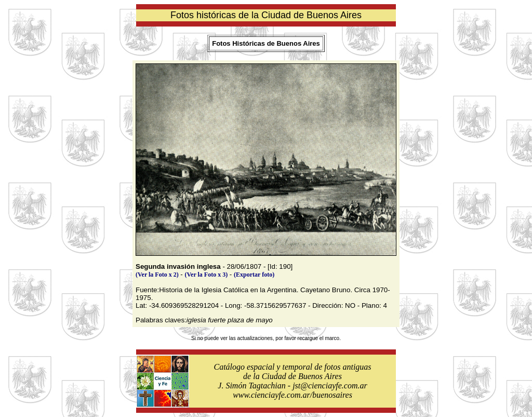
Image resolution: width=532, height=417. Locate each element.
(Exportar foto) (254, 275)
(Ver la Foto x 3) (207, 275)
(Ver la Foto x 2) (157, 275)
